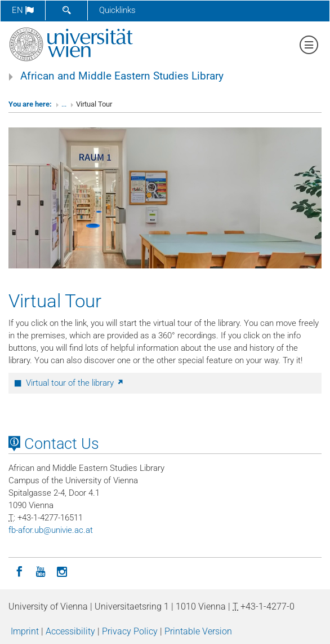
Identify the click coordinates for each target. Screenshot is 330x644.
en (23, 10)
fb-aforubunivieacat (51, 530)
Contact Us (54, 444)
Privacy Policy (130, 631)
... (64, 104)
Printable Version (198, 631)
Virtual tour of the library (75, 383)
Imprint (25, 631)
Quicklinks (117, 10)
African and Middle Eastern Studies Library (122, 76)
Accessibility (70, 631)
